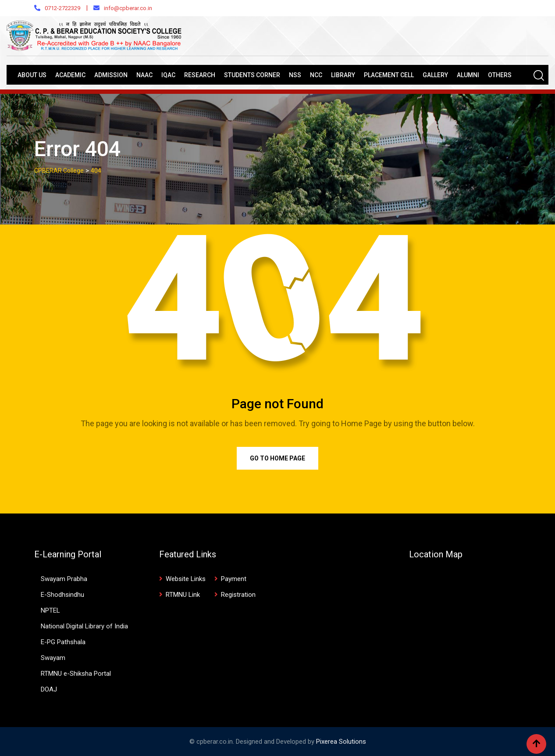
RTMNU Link (183, 595)
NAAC (144, 75)
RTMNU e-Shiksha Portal (76, 674)
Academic (70, 75)
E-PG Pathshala (63, 642)
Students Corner (252, 75)
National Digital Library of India (84, 626)
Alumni (468, 75)
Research (200, 75)
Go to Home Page (277, 458)
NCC (316, 75)
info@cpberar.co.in (128, 8)
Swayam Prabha (64, 579)
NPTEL (50, 610)
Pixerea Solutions (341, 742)
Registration (238, 595)
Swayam (53, 658)
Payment (234, 579)
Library (343, 75)
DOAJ (49, 689)
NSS (295, 75)
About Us (32, 75)
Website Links (186, 579)
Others (500, 75)
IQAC (168, 75)
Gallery (435, 75)
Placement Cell (389, 75)
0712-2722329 (62, 8)
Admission (111, 75)
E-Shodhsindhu (62, 595)
